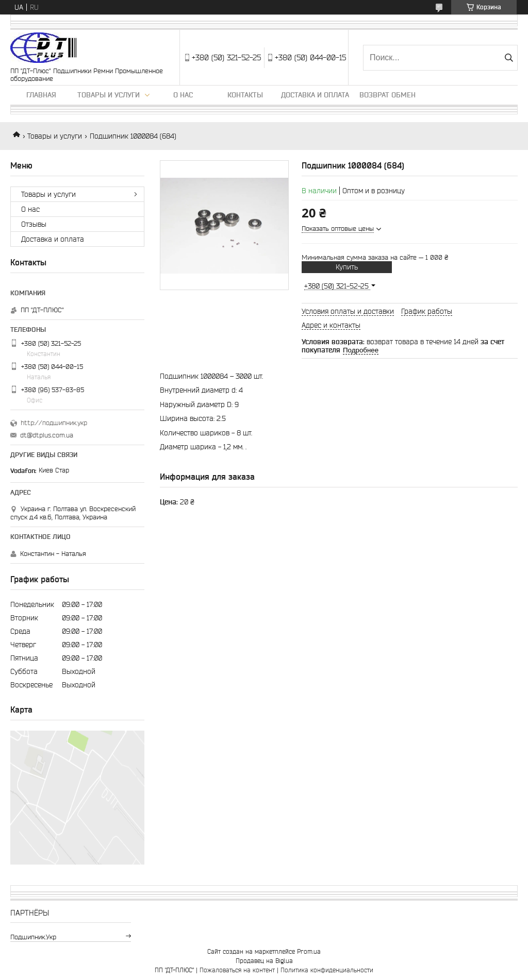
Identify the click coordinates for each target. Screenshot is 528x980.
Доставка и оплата (315, 95)
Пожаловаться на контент (237, 970)
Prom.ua (309, 951)
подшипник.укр (33, 937)
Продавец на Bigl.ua (264, 961)
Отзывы (34, 224)
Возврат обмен (387, 95)
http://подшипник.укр (54, 423)
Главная (41, 95)
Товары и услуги (109, 95)
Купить (347, 267)
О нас (183, 95)
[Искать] (509, 58)
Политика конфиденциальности (327, 970)
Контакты (245, 95)
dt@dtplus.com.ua (47, 435)
